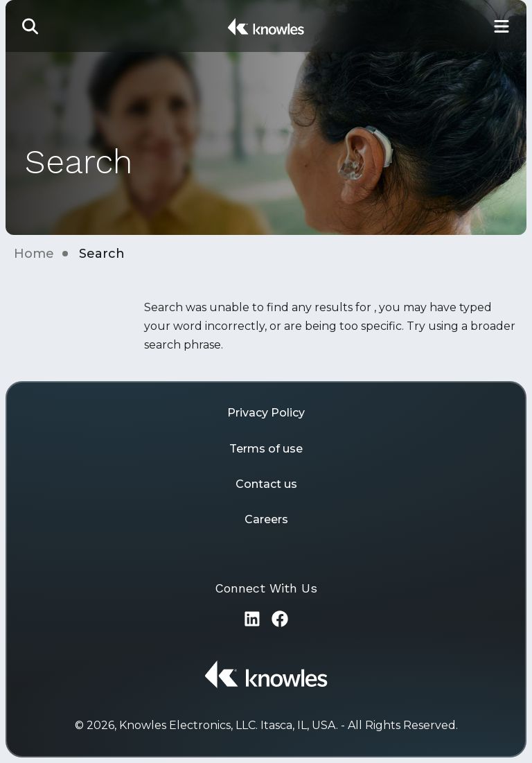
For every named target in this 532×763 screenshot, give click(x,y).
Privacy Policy (266, 413)
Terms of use (266, 449)
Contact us (266, 484)
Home (34, 254)
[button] (30, 26)
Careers (266, 519)
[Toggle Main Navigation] (502, 26)
